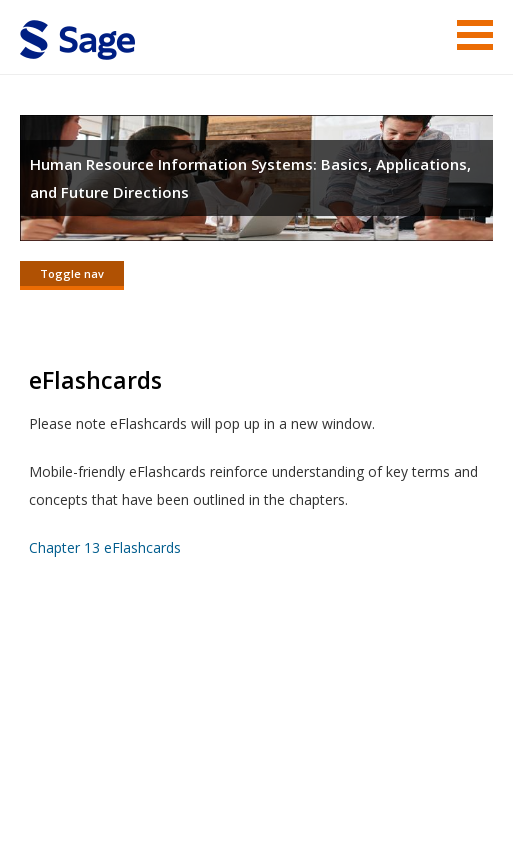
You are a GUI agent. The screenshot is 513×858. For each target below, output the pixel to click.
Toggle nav (72, 273)
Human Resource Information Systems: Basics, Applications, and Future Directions (250, 178)
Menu (475, 35)
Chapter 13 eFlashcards (105, 547)
